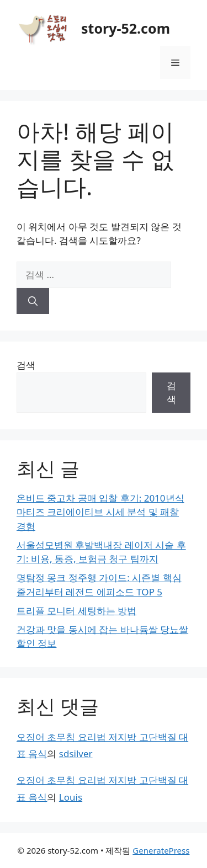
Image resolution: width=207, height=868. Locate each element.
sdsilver (76, 753)
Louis (71, 797)
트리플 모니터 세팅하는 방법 (76, 611)
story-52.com (126, 28)
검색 (26, 365)
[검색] (33, 301)
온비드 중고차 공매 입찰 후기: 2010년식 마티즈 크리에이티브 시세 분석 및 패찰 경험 (100, 512)
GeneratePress (161, 850)
